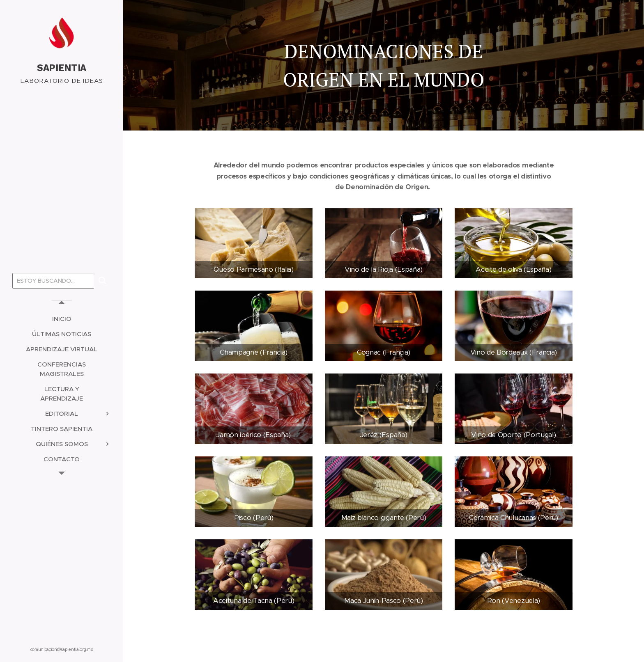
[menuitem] (62, 319)
